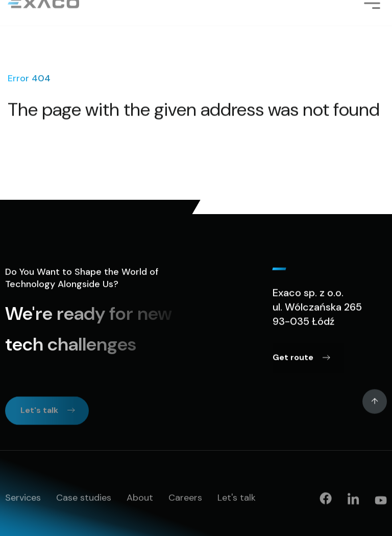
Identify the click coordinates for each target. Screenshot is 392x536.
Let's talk (237, 498)
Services (23, 498)
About (140, 498)
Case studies (84, 498)
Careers (185, 498)
